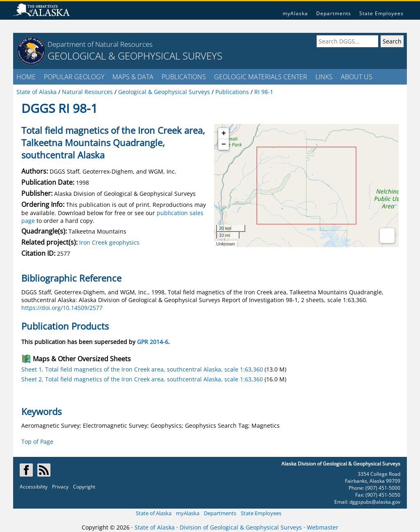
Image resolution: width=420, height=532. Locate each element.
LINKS (324, 77)
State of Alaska (154, 513)
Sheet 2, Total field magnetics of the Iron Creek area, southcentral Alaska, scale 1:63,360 (142, 379)
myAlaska (295, 13)
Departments (334, 13)
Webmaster (323, 527)
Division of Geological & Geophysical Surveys (241, 527)
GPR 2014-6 (153, 342)
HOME (26, 77)
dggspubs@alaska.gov (375, 502)
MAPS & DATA (133, 77)
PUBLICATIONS (184, 77)
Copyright (84, 487)
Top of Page (37, 441)
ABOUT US (357, 77)
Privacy (60, 487)
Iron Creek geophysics (109, 242)
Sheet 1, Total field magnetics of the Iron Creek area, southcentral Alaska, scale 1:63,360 (142, 369)
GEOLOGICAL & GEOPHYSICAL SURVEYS (135, 56)
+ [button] (224, 133)
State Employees (381, 13)
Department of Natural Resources (100, 44)
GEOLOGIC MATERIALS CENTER (261, 77)
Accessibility (34, 487)
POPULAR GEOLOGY (74, 77)
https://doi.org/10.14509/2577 (62, 308)
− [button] (224, 144)
